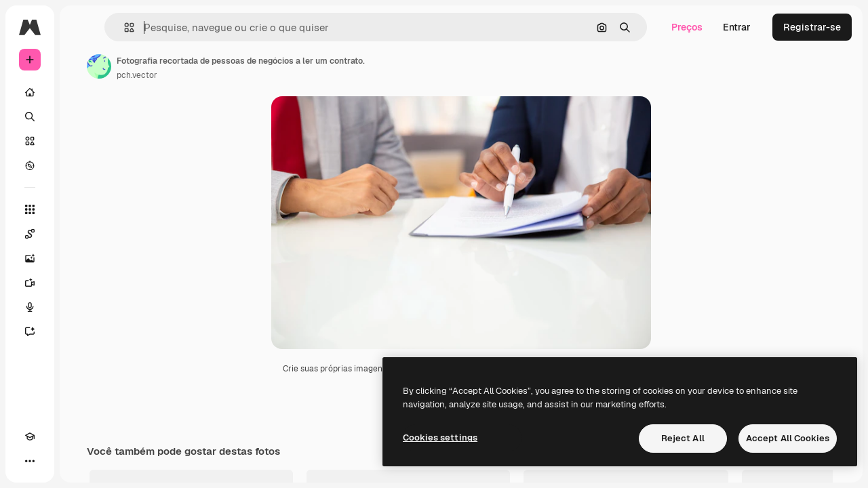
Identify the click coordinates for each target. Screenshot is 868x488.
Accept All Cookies (788, 438)
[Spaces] (81, 234)
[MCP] (79, 461)
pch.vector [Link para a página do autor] (240, 75)
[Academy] (30, 461)
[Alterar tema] (54, 461)
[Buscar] (81, 117)
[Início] (81, 92)
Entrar (737, 27)
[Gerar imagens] (81, 258)
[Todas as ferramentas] (81, 209)
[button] (209, 27)
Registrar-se (812, 27)
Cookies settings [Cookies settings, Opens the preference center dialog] (440, 438)
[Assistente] (81, 331)
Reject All (683, 438)
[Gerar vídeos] (81, 283)
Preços (687, 27)
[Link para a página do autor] (202, 66)
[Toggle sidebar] (133, 27)
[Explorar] (81, 165)
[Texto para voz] (81, 307)
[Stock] (81, 141)
